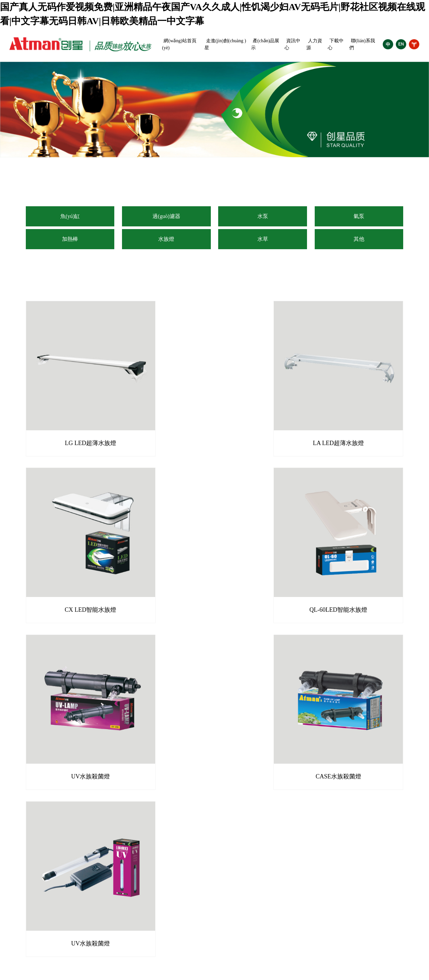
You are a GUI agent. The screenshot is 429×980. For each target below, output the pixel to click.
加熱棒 (70, 239)
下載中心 (336, 44)
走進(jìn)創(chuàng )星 (225, 44)
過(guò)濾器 (166, 216)
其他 (359, 239)
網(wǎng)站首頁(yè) (179, 44)
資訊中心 (292, 44)
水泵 (263, 216)
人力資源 (314, 44)
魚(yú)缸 (70, 216)
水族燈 (166, 239)
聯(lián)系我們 (362, 44)
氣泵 (359, 216)
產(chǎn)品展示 (265, 44)
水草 (263, 239)
